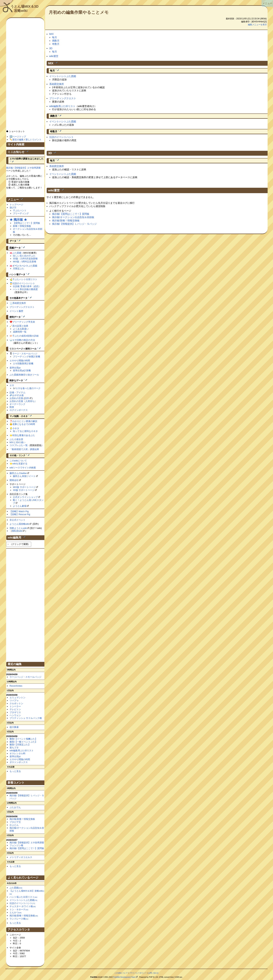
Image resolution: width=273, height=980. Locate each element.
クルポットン (16, 703)
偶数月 (56, 41)
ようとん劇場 (20, 506)
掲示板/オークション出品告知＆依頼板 (73, 217)
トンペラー (15, 706)
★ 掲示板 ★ (18, 220)
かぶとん (14, 825)
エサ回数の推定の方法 (24, 340)
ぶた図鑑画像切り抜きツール (24, 375)
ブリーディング (21, 213)
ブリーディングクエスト (63, 98)
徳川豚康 (14, 727)
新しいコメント (34, 140)
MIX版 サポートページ (24, 487)
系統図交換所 (57, 84)
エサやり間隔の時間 (20, 361)
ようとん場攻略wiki (19, 524)
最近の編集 (18, 140)
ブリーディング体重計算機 (26, 357)
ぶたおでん (15, 807)
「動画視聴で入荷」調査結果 (24, 449)
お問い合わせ (153, 973)
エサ (12, 385)
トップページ (16, 205)
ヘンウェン (15, 715)
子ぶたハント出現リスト (25, 279)
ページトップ (19, 137)
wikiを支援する (20, 464)
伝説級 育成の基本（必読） (27, 286)
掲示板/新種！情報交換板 (66, 221)
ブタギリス (15, 712)
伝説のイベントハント (61, 137)
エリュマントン (17, 698)
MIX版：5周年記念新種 (25, 262)
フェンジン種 (16, 845)
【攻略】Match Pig (19, 511)
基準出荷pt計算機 (22, 371)
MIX (52, 34)
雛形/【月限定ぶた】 (20, 745)
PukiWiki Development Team (124, 977)
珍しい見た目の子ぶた (24, 256)
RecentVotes (16, 686)
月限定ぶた (19, 269)
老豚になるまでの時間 (24, 424)
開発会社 (14, 480)
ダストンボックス (19, 762)
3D (51, 48)
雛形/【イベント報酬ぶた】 (24, 739)
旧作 (27, 398)
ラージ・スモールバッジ (25, 354)
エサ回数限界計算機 (23, 364)
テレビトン (15, 709)
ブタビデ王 (15, 822)
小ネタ (16, 428)
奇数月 (56, 44)
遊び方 (13, 208)
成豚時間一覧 (20, 332)
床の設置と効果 (20, 326)
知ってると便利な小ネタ (25, 431)
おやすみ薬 (18, 395)
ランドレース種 (19, 919)
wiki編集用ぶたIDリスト (62, 106)
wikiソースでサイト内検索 (23, 468)
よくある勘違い (21, 329)
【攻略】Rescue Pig (20, 514)
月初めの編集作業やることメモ (79, 12)
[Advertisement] (25, 75)
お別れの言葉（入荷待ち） (23, 401)
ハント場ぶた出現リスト (23, 897)
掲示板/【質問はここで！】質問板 (71, 214)
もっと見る (15, 771)
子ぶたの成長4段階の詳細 (25, 336)
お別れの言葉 (16, 398)
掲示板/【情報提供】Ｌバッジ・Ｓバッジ (74, 224)
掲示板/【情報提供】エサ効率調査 (23, 168)
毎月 (54, 37)
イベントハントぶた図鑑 (63, 76)
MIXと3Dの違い (18, 442)
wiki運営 (54, 56)
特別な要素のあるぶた (24, 435)
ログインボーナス (19, 410)
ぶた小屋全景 (16, 439)
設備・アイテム (17, 392)
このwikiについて (18, 461)
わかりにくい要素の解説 (25, 421)
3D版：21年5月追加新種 (25, 259)
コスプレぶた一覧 (19, 445)
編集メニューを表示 (257, 25)
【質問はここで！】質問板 (26, 223)
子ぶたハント (20, 210)
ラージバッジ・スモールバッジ (25, 677)
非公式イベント (17, 520)
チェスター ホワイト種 (23, 906)
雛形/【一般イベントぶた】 (24, 742)
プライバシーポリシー (138, 973)
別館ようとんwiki (18, 528)
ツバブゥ (14, 700)
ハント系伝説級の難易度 (25, 289)
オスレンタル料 (17, 753)
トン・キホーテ (19, 909)
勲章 (12, 407)
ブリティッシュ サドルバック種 (26, 718)
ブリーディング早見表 (24, 322)
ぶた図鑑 (17, 253)
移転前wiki (17, 531)
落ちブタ (14, 748)
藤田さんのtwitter (18, 473)
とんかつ (15, 912)
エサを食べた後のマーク (28, 388)
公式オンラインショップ (25, 497)
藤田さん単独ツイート (24, 476)
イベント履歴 (16, 311)
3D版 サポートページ (24, 490)
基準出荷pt (15, 368)
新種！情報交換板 (22, 226)
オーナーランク (17, 404)
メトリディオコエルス (21, 857)
